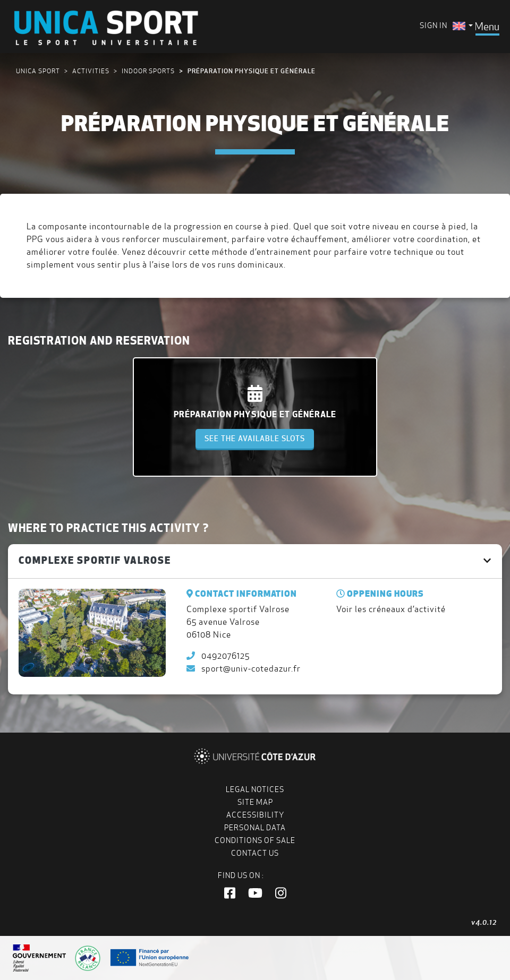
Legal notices (255, 789)
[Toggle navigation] (487, 27)
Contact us (255, 853)
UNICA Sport (38, 71)
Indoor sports (148, 71)
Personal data (255, 828)
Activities (91, 71)
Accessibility (255, 815)
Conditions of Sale (255, 840)
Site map (255, 802)
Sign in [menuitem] (433, 25)
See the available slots (255, 439)
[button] (230, 893)
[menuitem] (463, 26)
